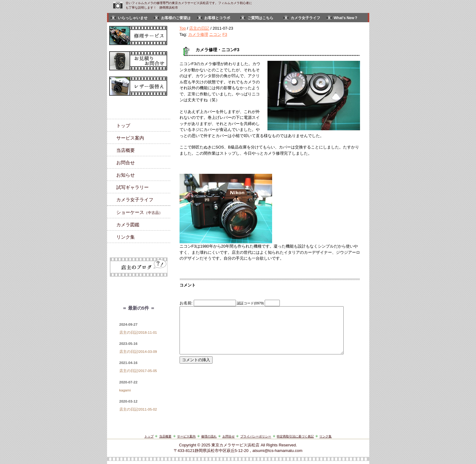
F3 (225, 34)
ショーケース (139, 212)
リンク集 (126, 237)
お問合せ (126, 163)
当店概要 (126, 150)
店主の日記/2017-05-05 (138, 371)
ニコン (215, 34)
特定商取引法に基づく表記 (295, 436)
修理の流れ (209, 436)
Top (183, 28)
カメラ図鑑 (128, 225)
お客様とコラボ (217, 18)
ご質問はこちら (260, 18)
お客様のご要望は (176, 18)
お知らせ (126, 175)
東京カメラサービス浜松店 (235, 445)
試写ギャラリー (132, 187)
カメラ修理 (198, 34)
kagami (125, 390)
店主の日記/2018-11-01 (138, 332)
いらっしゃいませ (133, 18)
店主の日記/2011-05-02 (138, 409)
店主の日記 (199, 28)
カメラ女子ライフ (305, 18)
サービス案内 (130, 138)
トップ (123, 125)
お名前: (187, 303)
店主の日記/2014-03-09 (138, 352)
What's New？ (346, 18)
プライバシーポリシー (256, 436)
